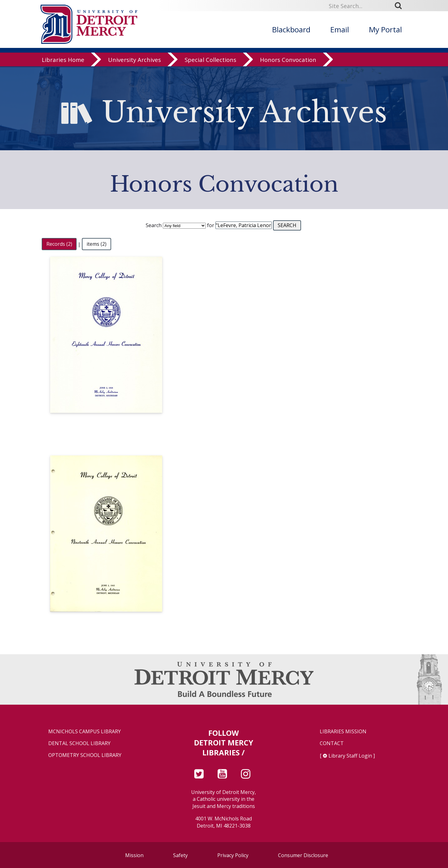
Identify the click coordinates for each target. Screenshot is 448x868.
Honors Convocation (288, 61)
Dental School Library (79, 743)
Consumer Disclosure (303, 855)
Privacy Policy (233, 855)
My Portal (385, 29)
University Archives (134, 61)
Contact (332, 743)
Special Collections (210, 61)
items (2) (97, 244)
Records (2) (59, 244)
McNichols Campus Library (85, 732)
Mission (134, 855)
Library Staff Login (350, 756)
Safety (180, 855)
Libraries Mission (343, 732)
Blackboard (291, 29)
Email (340, 29)
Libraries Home (63, 61)
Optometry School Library (85, 755)
